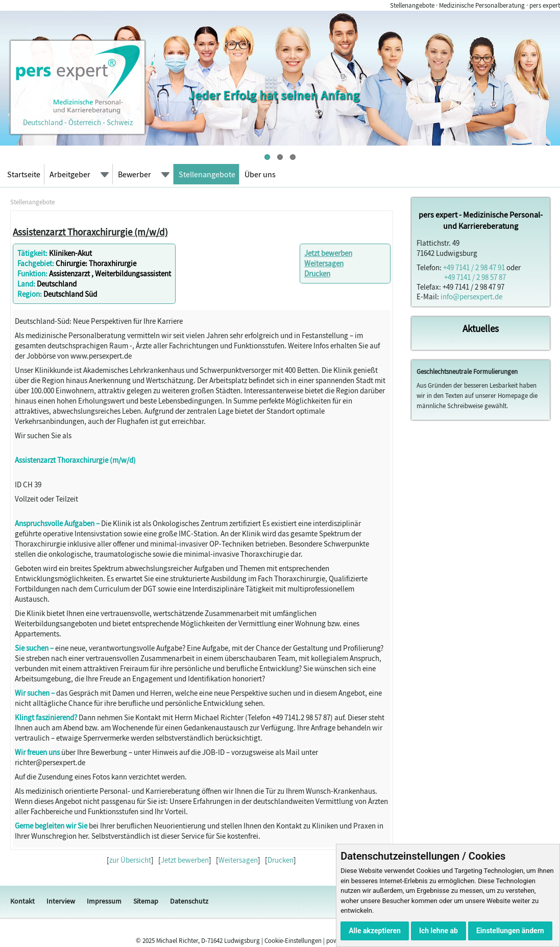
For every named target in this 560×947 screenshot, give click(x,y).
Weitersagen (324, 263)
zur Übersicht (130, 860)
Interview (61, 901)
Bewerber (135, 174)
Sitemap (146, 901)
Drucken (317, 274)
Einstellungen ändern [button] (510, 931)
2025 (149, 941)
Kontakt (22, 901)
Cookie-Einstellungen (293, 941)
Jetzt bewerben (328, 253)
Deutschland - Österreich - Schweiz (78, 117)
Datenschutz (189, 901)
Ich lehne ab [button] (439, 931)
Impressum (104, 901)
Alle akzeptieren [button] (375, 931)
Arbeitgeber (70, 174)
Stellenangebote (207, 174)
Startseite (24, 174)
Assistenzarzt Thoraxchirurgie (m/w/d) (90, 232)
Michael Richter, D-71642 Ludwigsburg (208, 941)
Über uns (260, 174)
